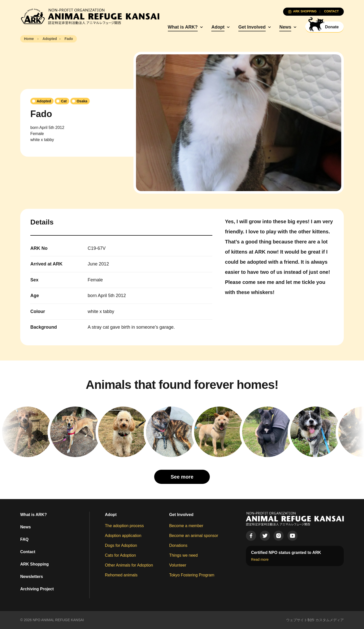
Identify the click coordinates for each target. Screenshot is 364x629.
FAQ (24, 539)
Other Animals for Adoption (129, 565)
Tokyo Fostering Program (192, 575)
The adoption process (124, 526)
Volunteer (178, 565)
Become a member (186, 526)
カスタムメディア (330, 620)
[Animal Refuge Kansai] (90, 16)
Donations (178, 545)
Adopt (218, 27)
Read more (260, 559)
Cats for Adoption (120, 555)
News (285, 27)
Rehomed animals (121, 575)
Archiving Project (37, 589)
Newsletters (32, 577)
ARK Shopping (35, 564)
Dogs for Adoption (121, 545)
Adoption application (123, 536)
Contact (28, 552)
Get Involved (252, 27)
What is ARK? (183, 27)
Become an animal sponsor (194, 536)
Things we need (183, 555)
